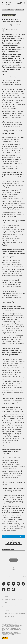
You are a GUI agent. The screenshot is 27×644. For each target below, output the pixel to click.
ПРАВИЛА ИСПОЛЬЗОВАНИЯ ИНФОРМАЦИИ (14, 613)
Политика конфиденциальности (13, 599)
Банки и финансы (8, 10)
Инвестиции (20, 10)
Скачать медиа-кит (9, 617)
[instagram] (9, 584)
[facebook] (4, 584)
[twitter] (13, 584)
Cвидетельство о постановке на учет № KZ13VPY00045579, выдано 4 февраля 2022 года (11, 629)
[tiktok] (4, 590)
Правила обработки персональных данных (13, 606)
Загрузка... (13, 560)
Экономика (6, 4)
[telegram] (23, 584)
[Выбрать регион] (18, 3)
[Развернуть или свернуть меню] (24, 3)
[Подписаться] (24, 577)
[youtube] (18, 584)
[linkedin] (9, 590)
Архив (5, 603)
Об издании (7, 596)
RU (21, 3)
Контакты (6, 610)
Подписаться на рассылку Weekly (12, 575)
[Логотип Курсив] (6, 3)
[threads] (13, 590)
